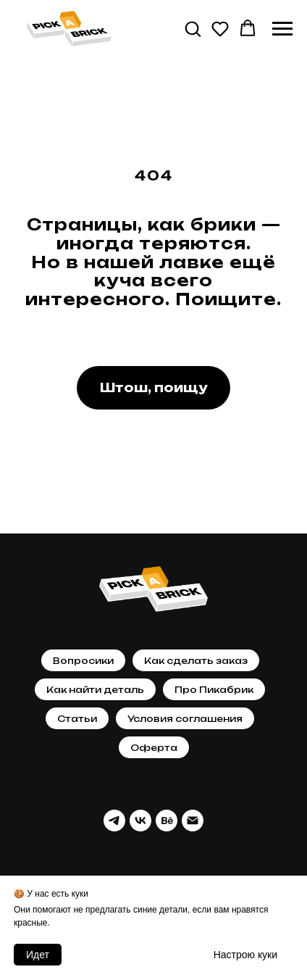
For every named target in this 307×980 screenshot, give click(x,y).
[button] (193, 28)
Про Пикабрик (214, 690)
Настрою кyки (245, 955)
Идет (38, 955)
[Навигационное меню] (282, 29)
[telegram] (114, 821)
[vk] (140, 821)
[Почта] (193, 821)
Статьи (77, 719)
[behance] (167, 821)
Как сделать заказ (196, 661)
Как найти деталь (95, 690)
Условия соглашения (185, 719)
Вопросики (83, 661)
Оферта (154, 748)
